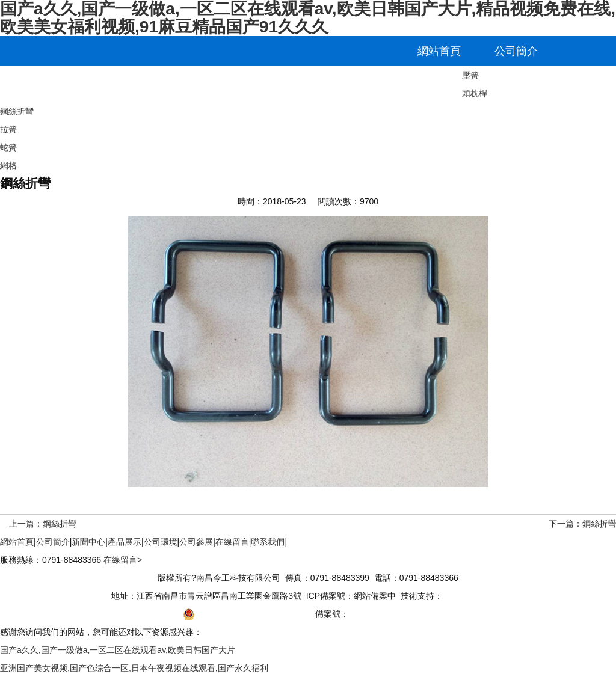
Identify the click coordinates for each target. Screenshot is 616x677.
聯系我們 (423, 81)
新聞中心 (38, 81)
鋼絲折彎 (17, 111)
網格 (8, 165)
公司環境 (192, 81)
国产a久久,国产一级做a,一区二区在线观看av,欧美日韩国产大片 (118, 650)
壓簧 (470, 75)
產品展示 (115, 81)
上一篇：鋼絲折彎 (43, 524)
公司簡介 (516, 51)
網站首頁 (439, 51)
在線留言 (346, 81)
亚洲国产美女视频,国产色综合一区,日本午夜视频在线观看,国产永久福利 (134, 668)
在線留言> (123, 560)
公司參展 (269, 81)
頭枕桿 (475, 93)
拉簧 (8, 129)
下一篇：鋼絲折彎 (582, 524)
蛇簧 (8, 147)
